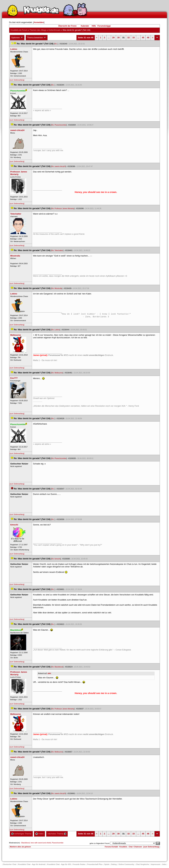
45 (143, 38)
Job (164, 864)
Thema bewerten (37, 38)
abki (49, 673)
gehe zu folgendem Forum (99, 843)
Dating (114, 864)
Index (39, 834)
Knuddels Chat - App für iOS (59, 864)
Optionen (17, 38)
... (109, 38)
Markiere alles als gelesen (20, 847)
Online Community (126, 864)
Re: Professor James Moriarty (63, 208)
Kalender (85, 26)
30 (118, 38)
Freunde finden (79, 864)
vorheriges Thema (21, 834)
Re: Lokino (56, 330)
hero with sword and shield (41, 843)
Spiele (107, 864)
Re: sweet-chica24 (58, 166)
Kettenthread (55, 30)
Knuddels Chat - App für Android (32, 864)
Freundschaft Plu (95, 864)
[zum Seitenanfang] (17, 80)
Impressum (156, 864)
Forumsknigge (104, 26)
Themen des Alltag (38, 30)
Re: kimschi (56, 559)
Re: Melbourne (57, 373)
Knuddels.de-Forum (19, 30)
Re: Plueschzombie (59, 125)
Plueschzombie (58, 843)
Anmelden (39, 22)
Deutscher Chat (10, 864)
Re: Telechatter (57, 250)
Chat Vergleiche (142, 864)
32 (128, 38)
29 (113, 38)
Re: (56, 44)
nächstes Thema (57, 834)
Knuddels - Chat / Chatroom (131, 847)
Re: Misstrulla (57, 288)
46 (148, 38)
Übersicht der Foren (67, 26)
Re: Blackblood (57, 667)
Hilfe (94, 26)
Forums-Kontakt (111, 847)
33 (133, 38)
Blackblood (25, 843)
